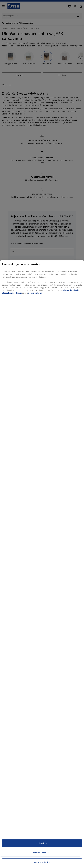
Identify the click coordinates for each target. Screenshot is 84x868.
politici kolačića (35, 293)
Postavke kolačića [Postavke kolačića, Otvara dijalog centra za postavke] (40, 853)
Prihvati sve (42, 843)
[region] (42, 564)
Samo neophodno (42, 862)
